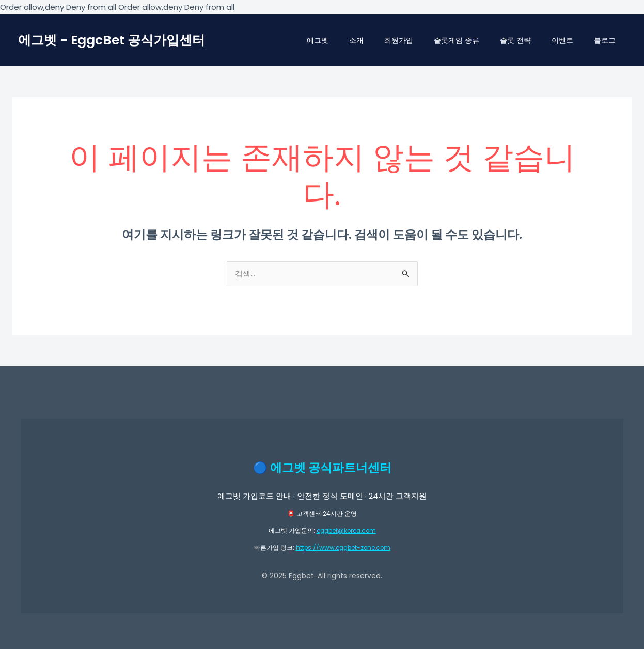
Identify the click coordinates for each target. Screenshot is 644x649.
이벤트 (562, 40)
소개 (356, 40)
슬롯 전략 (515, 40)
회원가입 (399, 40)
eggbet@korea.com (346, 531)
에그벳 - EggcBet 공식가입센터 (112, 40)
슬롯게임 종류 (457, 40)
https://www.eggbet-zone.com (343, 547)
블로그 (605, 40)
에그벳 (318, 40)
